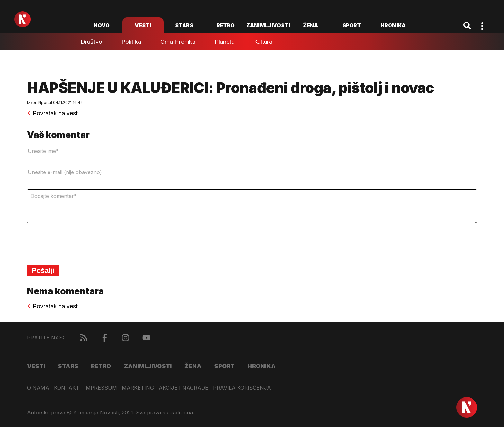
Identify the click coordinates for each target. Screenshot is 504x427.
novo (102, 25)
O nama (38, 388)
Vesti (143, 25)
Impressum (101, 388)
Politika (131, 42)
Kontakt (67, 388)
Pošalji (43, 270)
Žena (310, 25)
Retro (225, 25)
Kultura (263, 42)
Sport (352, 25)
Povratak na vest (52, 113)
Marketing (138, 388)
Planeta (225, 42)
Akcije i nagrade (184, 388)
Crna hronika (178, 42)
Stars (184, 25)
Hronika (393, 25)
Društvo (91, 42)
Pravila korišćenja (242, 388)
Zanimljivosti (268, 25)
